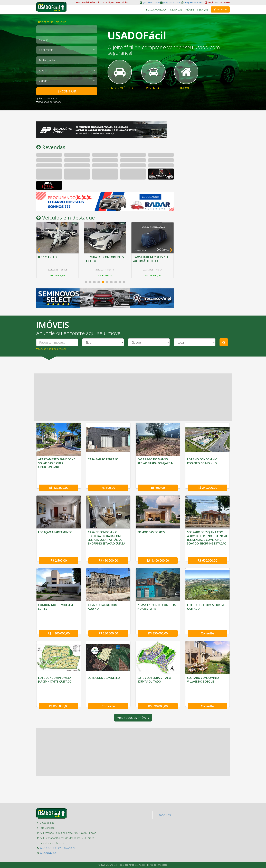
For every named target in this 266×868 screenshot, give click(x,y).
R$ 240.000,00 (207, 479)
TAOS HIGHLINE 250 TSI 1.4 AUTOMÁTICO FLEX (151, 259)
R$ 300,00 (108, 479)
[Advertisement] (204, 172)
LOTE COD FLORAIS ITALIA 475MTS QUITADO (154, 654)
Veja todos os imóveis (133, 684)
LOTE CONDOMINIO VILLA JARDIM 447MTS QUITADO (55, 654)
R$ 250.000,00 (108, 608)
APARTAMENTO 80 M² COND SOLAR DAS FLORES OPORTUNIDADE (57, 463)
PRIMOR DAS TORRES (151, 524)
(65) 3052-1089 (172, 2)
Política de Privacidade (157, 831)
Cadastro (224, 2)
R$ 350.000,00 (158, 608)
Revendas (176, 10)
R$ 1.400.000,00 (158, 543)
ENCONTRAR (67, 91)
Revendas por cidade (49, 102)
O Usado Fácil (47, 789)
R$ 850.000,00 (59, 672)
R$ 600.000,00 (207, 543)
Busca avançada (46, 98)
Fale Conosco (47, 794)
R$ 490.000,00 (108, 543)
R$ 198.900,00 (153, 275)
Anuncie (220, 9)
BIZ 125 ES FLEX (48, 257)
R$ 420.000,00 (59, 479)
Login (210, 2)
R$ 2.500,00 (59, 543)
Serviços (203, 10)
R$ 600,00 (158, 479)
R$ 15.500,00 (58, 275)
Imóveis (190, 10)
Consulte (207, 608)
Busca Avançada (157, 10)
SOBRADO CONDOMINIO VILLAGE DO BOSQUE (203, 654)
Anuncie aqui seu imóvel (51, 349)
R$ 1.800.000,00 (59, 608)
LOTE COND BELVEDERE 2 (104, 652)
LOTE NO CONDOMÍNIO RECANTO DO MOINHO (202, 461)
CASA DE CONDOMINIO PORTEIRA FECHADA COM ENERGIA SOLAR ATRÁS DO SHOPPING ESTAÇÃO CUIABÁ (107, 529)
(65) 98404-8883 (193, 2)
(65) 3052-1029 (151, 2)
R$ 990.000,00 (158, 672)
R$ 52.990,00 (105, 275)
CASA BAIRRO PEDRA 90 (103, 459)
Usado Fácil (164, 781)
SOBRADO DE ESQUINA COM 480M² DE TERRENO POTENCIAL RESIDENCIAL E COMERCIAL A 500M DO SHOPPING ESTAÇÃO (207, 529)
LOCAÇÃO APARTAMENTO (55, 524)
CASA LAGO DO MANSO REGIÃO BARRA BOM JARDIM (155, 461)
